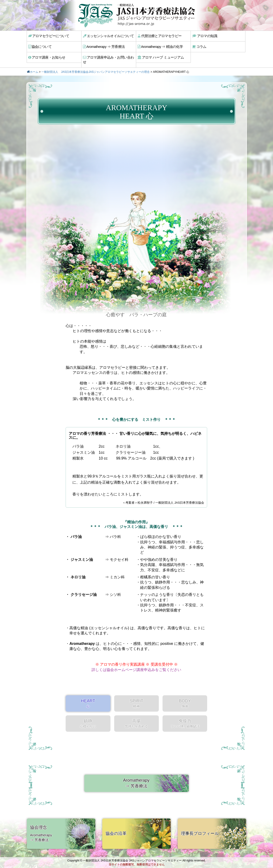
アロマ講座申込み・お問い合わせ (109, 56)
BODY (185, 698)
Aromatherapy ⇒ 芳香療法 (104, 46)
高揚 (136, 718)
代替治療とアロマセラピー (159, 36)
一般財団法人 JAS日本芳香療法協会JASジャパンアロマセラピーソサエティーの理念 (96, 66)
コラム (200, 46)
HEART (88, 698)
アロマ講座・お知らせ (46, 56)
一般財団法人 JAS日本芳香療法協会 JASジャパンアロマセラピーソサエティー (132, 861)
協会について (40, 46)
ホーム (34, 66)
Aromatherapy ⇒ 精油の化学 (160, 46)
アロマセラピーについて (48, 36)
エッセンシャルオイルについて (108, 36)
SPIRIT (136, 698)
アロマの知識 (205, 36)
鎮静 (88, 718)
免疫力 (185, 718)
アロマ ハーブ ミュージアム (160, 56)
